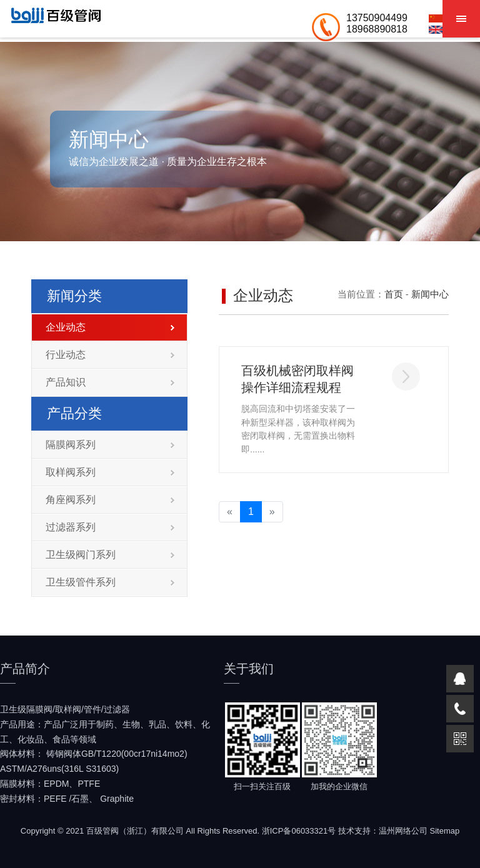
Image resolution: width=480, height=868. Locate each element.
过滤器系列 (110, 527)
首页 (394, 294)
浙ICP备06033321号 (299, 831)
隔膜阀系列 (110, 445)
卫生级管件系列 (110, 582)
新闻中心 (430, 294)
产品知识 (110, 382)
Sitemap (445, 831)
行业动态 (110, 355)
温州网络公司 (403, 831)
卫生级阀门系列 (110, 555)
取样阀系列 (110, 472)
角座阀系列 (110, 500)
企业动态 (110, 327)
